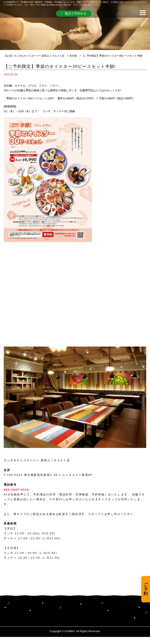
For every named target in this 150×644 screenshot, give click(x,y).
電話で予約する (73, 13)
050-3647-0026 (16, 490)
